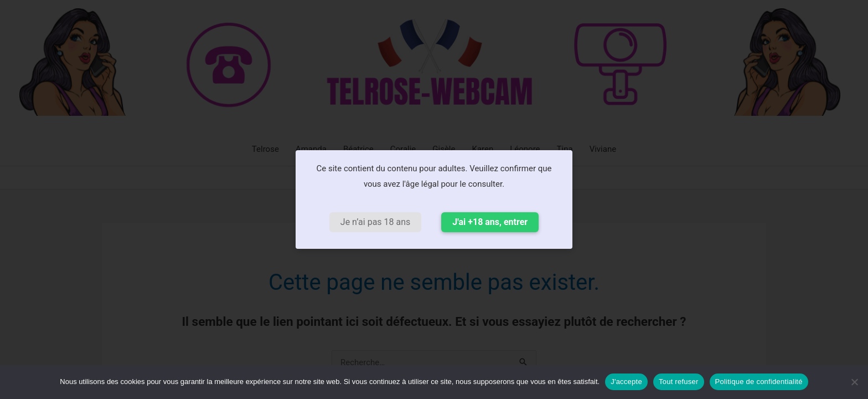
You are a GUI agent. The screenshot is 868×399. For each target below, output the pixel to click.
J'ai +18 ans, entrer (490, 222)
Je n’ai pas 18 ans (376, 222)
